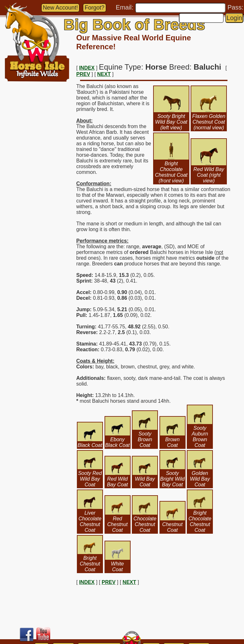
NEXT (104, 74)
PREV (83, 74)
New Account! (60, 8)
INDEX (87, 68)
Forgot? (94, 8)
